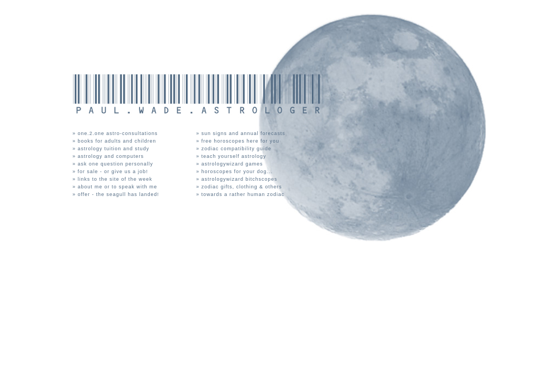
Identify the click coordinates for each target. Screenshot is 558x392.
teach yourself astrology (235, 156)
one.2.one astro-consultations (119, 133)
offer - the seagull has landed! (120, 194)
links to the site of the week (116, 179)
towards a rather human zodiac (244, 194)
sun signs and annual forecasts (245, 133)
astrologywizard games (233, 164)
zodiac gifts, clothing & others (243, 187)
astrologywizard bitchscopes (241, 179)
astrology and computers (112, 156)
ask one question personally (117, 164)
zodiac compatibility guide (238, 149)
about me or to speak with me (119, 187)
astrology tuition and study (115, 149)
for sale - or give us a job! (114, 171)
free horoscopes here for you (242, 141)
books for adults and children (118, 141)
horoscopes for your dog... (238, 171)
